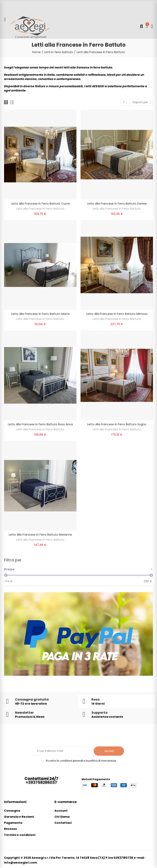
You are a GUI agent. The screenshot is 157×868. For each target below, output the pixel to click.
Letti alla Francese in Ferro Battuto (40, 209)
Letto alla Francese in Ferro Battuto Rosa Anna (40, 424)
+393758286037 (41, 782)
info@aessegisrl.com (21, 863)
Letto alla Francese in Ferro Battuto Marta (40, 314)
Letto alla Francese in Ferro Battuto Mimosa (117, 314)
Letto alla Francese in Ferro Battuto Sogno (117, 424)
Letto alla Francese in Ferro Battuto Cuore (40, 204)
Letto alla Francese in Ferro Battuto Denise (117, 204)
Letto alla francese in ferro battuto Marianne (40, 535)
